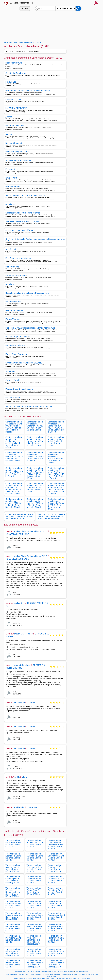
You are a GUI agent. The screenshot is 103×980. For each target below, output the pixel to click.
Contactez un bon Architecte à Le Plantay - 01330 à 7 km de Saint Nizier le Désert (35, 441)
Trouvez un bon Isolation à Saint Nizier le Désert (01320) (34, 905)
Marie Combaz (12, 267)
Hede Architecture (14, 63)
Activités (25, 8)
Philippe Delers (12, 169)
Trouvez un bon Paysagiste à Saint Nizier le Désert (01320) (56, 916)
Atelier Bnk (19, 603)
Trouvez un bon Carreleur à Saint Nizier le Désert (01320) (34, 868)
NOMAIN (31, 702)
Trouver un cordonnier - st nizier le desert (24, 978)
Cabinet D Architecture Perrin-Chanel (23, 213)
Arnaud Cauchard (22, 665)
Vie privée (60, 971)
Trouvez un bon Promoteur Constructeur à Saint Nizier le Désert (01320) (34, 940)
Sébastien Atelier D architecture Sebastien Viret (27, 293)
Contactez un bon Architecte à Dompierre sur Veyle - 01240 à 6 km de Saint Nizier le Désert (56, 427)
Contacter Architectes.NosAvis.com (37, 971)
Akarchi (9, 117)
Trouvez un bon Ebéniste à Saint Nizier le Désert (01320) (13, 857)
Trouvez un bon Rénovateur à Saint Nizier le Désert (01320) (13, 952)
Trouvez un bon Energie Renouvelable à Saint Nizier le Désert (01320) (13, 892)
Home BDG (20, 702)
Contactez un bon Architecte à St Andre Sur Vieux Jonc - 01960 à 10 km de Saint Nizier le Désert (56, 473)
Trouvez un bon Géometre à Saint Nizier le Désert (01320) (56, 857)
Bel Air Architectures (15, 126)
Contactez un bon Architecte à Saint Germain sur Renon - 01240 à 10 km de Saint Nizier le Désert (14, 489)
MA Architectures (13, 302)
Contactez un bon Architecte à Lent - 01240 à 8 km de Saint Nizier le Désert (56, 441)
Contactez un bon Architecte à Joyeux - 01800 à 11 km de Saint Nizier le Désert (14, 503)
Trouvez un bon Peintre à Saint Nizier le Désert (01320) (13, 927)
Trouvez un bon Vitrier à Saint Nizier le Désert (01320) (13, 964)
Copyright (71, 971)
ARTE (17, 777)
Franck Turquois (13, 319)
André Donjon (12, 249)
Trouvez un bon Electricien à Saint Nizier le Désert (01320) (56, 880)
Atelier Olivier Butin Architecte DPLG (31, 531)
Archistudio (19, 807)
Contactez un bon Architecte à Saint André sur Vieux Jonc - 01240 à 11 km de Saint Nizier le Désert (56, 489)
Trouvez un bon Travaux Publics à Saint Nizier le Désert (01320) (56, 964)
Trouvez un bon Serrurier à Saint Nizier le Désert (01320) (34, 952)
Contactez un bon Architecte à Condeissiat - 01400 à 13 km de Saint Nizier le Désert (51, 516)
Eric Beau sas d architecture (18, 258)
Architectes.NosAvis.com (22, 3)
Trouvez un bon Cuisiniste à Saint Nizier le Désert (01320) (35, 857)
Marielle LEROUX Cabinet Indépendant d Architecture (30, 328)
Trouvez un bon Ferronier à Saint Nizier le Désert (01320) (13, 905)
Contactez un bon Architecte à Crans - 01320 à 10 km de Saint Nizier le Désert (35, 488)
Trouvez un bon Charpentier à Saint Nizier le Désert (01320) (55, 868)
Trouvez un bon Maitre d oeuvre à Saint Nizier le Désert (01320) (14, 916)
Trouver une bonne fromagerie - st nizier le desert (51, 978)
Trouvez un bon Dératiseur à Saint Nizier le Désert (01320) (14, 843)
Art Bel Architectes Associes (18, 160)
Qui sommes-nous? (20, 971)
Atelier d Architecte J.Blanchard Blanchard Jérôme (29, 406)
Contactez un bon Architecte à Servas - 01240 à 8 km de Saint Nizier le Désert (35, 457)
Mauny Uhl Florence (23, 634)
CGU (66, 971)
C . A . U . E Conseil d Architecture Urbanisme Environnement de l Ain (35, 240)
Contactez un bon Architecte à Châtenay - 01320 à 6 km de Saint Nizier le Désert (35, 426)
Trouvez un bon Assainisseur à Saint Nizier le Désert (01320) (13, 868)
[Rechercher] (78, 8)
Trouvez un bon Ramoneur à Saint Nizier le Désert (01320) (56, 939)
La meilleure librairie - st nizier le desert (66, 974)
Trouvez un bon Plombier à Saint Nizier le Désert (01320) (13, 939)
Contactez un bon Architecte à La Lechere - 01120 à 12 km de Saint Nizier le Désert (35, 503)
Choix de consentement (82, 971)
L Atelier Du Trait (13, 99)
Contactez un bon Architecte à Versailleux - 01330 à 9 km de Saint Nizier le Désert (56, 458)
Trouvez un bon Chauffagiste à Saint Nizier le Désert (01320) (13, 880)
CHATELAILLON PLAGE (18, 534)
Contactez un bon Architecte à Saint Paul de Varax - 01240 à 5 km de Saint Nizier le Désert (14, 427)
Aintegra (9, 134)
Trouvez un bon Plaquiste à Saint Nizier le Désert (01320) (55, 927)
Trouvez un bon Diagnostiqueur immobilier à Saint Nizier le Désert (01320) (56, 844)
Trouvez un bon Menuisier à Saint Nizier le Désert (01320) (35, 916)
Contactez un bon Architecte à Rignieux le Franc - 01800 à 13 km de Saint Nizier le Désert (56, 504)
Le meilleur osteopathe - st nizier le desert (78, 978)
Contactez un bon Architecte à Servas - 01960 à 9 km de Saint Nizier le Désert (14, 472)
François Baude (13, 380)
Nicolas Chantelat (14, 143)
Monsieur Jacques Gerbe (17, 152)
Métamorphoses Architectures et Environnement (28, 91)
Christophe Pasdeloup (16, 73)
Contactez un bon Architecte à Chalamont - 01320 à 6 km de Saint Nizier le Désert (14, 442)
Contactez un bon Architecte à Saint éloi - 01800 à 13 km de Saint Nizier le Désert (19, 516)
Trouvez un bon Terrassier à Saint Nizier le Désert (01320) (56, 952)
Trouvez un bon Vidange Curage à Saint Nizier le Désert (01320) (35, 964)
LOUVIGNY (32, 807)
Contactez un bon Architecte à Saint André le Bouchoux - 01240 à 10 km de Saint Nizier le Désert (35, 473)
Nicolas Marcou (13, 398)
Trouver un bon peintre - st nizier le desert (41, 974)
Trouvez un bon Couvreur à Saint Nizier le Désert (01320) (34, 880)
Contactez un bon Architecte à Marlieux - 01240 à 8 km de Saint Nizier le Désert (14, 457)
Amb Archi (10, 372)
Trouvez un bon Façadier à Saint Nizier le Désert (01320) (55, 891)
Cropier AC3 (11, 178)
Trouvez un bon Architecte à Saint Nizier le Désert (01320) (35, 843)
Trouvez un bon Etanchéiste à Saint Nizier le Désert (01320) (34, 891)
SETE (25, 777)
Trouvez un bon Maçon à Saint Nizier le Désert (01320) (55, 905)
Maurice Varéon (13, 187)
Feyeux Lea (11, 82)
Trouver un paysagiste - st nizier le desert (17, 974)
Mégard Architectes (14, 310)
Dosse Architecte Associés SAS (20, 230)
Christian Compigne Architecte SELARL (24, 363)
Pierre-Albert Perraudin (16, 354)
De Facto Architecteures (17, 275)
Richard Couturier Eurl (16, 345)
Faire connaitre (52, 971)
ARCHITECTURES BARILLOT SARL (22, 222)
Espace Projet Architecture (18, 337)
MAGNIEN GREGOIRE (16, 108)
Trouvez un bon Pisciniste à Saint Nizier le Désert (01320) (34, 927)
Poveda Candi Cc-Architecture (19, 389)
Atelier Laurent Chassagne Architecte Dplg (25, 195)
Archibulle (10, 204)
